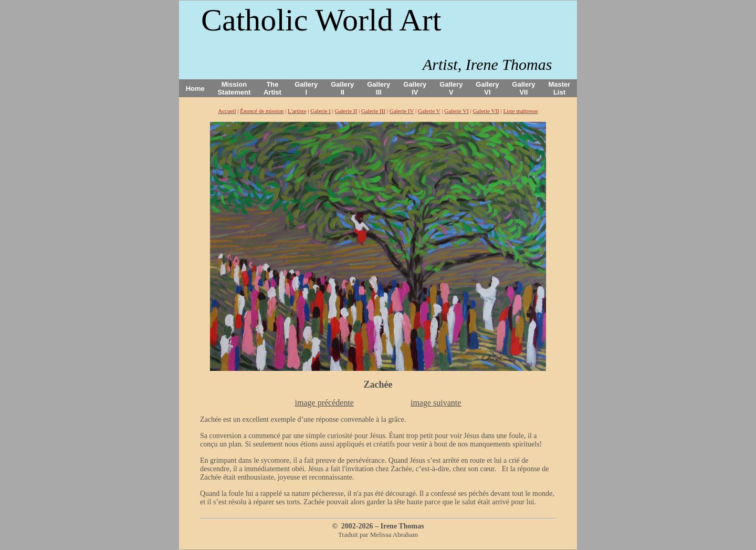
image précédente (324, 403)
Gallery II (342, 88)
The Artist (272, 88)
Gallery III (379, 88)
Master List (560, 88)
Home (195, 89)
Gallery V (451, 88)
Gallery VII (523, 88)
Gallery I (306, 88)
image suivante (436, 403)
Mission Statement (234, 88)
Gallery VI (487, 88)
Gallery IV (415, 88)
